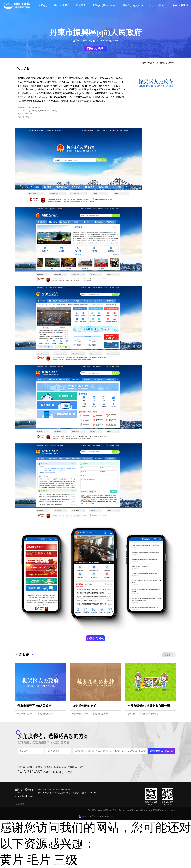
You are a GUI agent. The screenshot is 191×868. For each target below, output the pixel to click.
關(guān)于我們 (62, 5)
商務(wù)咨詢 (96, 49)
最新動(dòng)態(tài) (133, 5)
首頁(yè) (43, 5)
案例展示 (81, 5)
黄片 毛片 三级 (39, 860)
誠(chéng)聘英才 (158, 5)
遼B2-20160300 (170, 810)
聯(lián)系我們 (180, 5)
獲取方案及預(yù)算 (162, 751)
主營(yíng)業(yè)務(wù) (104, 5)
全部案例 (169, 655)
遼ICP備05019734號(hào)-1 (128, 810)
